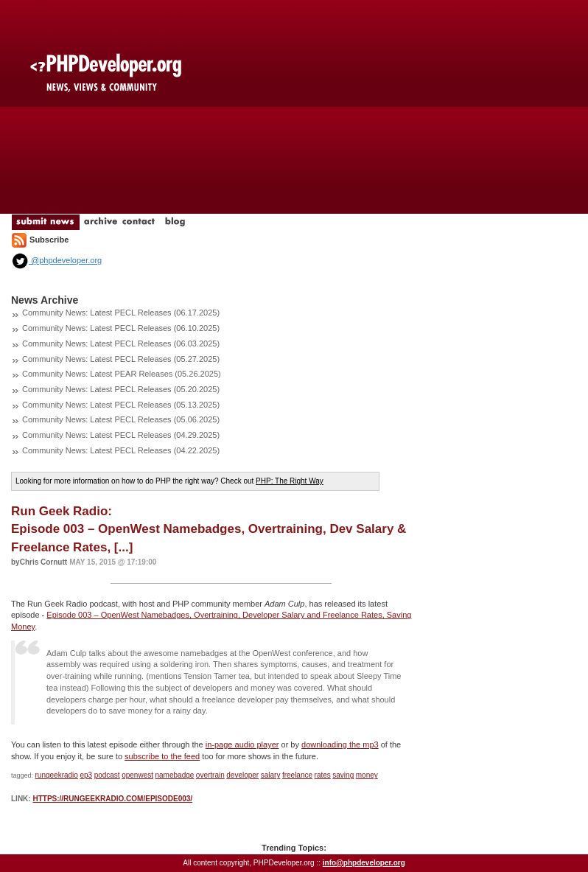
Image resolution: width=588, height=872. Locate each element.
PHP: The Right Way (290, 481)
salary (271, 775)
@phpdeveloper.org (56, 260)
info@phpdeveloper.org (364, 863)
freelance (297, 775)
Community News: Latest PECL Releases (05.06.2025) (121, 419)
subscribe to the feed (162, 756)
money (367, 775)
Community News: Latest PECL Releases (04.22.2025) (121, 450)
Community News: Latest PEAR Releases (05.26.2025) (122, 374)
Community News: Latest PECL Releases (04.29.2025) (121, 435)
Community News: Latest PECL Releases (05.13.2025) (121, 405)
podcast (107, 775)
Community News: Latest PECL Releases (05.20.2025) (121, 389)
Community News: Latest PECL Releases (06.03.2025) (121, 343)
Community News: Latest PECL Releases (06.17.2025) (121, 313)
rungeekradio (57, 775)
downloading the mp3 (340, 744)
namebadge (175, 775)
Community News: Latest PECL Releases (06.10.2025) (121, 328)
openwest (137, 775)
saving (343, 775)
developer (242, 775)
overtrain (210, 775)
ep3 (86, 775)
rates (323, 775)
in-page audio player (242, 744)
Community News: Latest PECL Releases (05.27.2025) (121, 359)
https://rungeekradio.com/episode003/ (112, 799)
